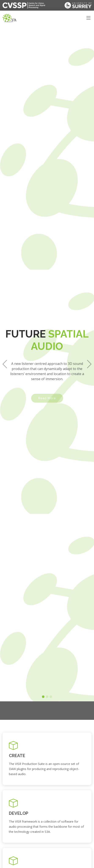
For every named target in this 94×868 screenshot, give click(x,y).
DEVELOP (19, 813)
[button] (5, 351)
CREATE (17, 756)
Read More (47, 388)
